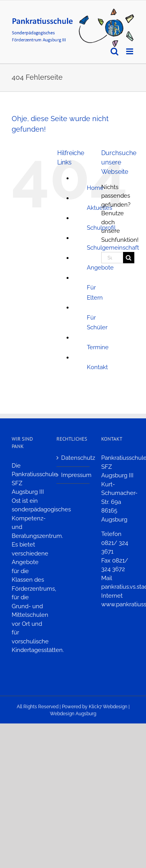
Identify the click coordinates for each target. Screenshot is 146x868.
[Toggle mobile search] (114, 51)
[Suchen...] (112, 258)
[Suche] (129, 258)
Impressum (73, 475)
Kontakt (97, 367)
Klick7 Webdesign (108, 707)
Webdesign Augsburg (73, 714)
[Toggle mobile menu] (130, 51)
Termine (98, 347)
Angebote (100, 268)
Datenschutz (73, 458)
